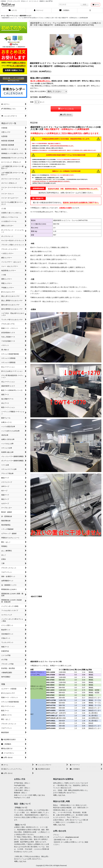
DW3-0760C (50, 695)
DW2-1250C (50, 682)
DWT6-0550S (51, 723)
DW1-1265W (51, 672)
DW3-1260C (50, 690)
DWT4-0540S (51, 708)
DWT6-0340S (51, 728)
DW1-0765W (51, 675)
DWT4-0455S (51, 710)
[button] (90, 11)
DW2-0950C (50, 685)
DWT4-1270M (51, 700)
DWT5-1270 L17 (52, 713)
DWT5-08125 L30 (52, 718)
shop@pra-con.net (72, 837)
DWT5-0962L (51, 721)
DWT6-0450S (51, 726)
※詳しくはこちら (39, 795)
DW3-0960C (50, 693)
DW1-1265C (50, 677)
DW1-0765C (50, 680)
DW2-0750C (50, 688)
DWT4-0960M (51, 703)
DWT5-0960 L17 (52, 716)
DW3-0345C (50, 698)
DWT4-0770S (51, 705)
